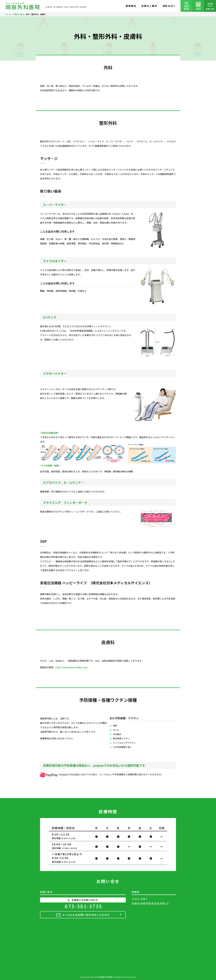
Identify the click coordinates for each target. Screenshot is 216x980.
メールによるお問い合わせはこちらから (86, 915)
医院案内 (131, 6)
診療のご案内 (149, 6)
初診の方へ (169, 6)
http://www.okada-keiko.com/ (72, 667)
